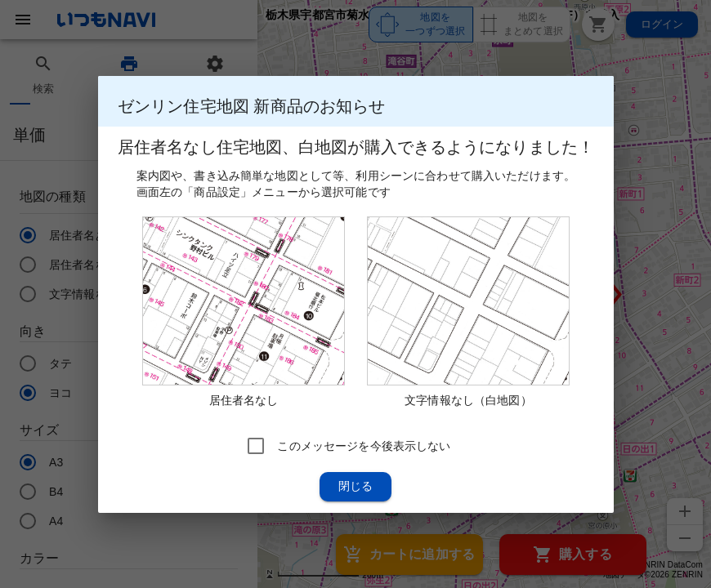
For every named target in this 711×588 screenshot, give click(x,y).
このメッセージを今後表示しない (364, 445)
